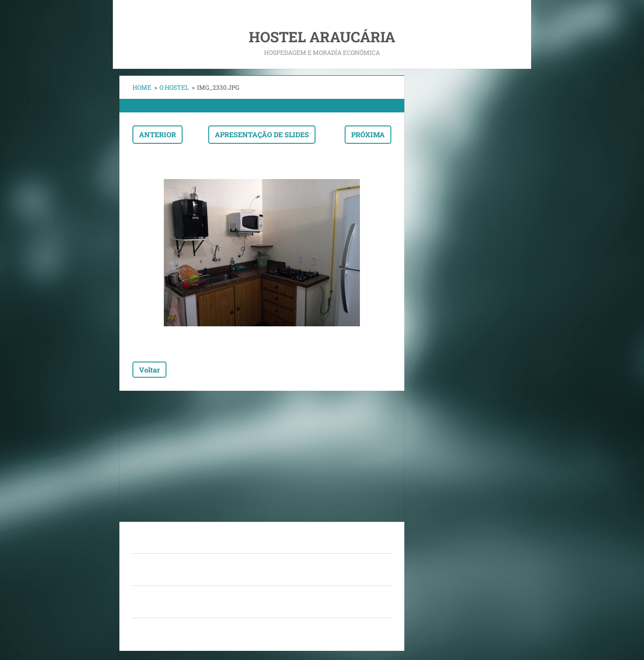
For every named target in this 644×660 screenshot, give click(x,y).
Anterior (158, 134)
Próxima (368, 134)
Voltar (149, 370)
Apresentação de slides (262, 134)
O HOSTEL (174, 87)
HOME (142, 87)
